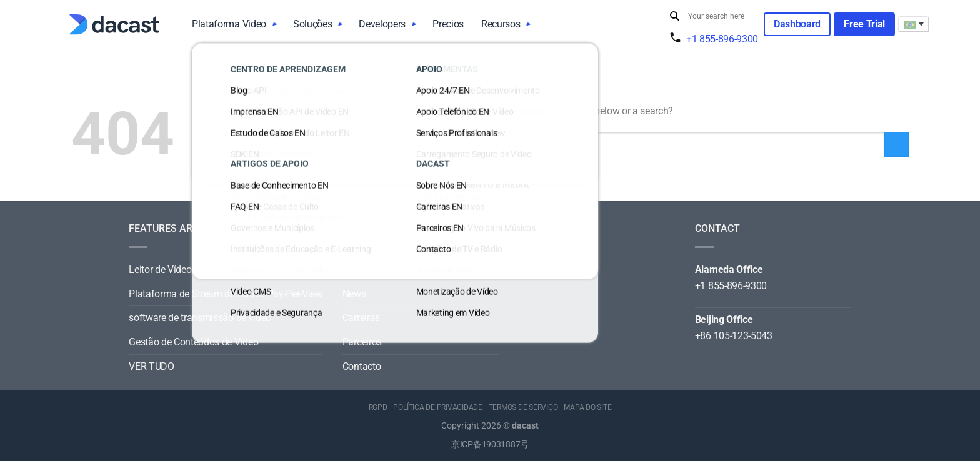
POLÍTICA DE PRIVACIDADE (437, 407)
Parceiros (362, 342)
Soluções (312, 24)
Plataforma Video (229, 24)
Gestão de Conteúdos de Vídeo (193, 342)
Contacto (362, 366)
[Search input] (721, 16)
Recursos (501, 24)
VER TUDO (151, 366)
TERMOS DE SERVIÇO (523, 407)
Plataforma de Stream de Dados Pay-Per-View (226, 294)
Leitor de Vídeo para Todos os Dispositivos (219, 270)
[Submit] (676, 17)
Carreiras (361, 318)
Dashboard (797, 24)
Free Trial (864, 24)
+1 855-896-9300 (722, 39)
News (354, 294)
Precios (448, 24)
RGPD (378, 407)
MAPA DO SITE (587, 407)
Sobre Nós (364, 270)
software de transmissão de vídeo (200, 318)
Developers (382, 24)
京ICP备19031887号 (490, 444)
